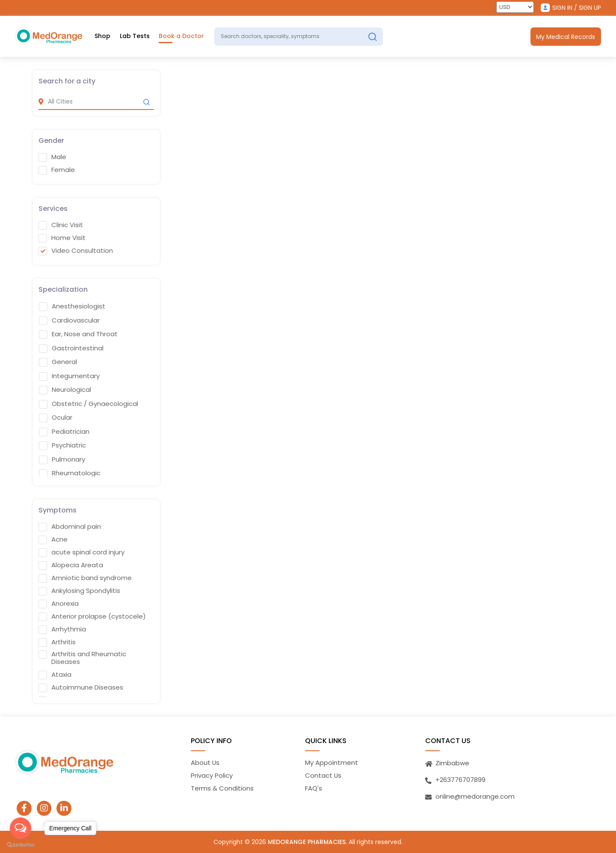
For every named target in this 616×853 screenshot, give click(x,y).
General (58, 362)
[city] (96, 101)
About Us (205, 762)
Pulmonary (62, 459)
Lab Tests (135, 36)
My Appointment (332, 762)
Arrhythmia (62, 629)
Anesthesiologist (72, 306)
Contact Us (323, 775)
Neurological (65, 390)
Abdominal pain (70, 526)
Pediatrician (64, 431)
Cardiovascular (69, 320)
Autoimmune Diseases (81, 687)
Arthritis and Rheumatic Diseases (82, 658)
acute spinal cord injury (81, 552)
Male (52, 157)
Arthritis (57, 642)
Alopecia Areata (71, 565)
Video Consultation (76, 251)
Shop (102, 36)
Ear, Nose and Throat (78, 334)
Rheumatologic (70, 473)
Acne (53, 539)
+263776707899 (461, 779)
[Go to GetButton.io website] (21, 844)
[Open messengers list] (21, 828)
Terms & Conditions (222, 788)
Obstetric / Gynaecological (89, 403)
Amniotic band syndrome (85, 578)
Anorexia (59, 603)
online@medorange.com (475, 796)
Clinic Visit (61, 225)
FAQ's (314, 788)
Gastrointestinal (71, 348)
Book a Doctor (182, 36)
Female (57, 170)
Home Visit (62, 238)
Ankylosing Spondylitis (79, 590)
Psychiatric (62, 445)
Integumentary (69, 376)
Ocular (56, 418)
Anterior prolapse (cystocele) (92, 616)
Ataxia (55, 674)
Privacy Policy (212, 775)
